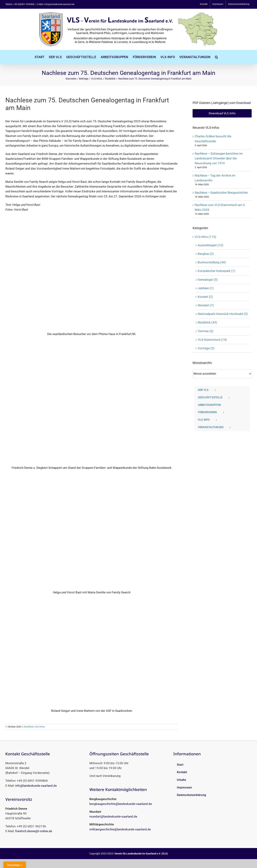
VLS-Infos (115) (205, 237)
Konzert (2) (205, 297)
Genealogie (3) (208, 280)
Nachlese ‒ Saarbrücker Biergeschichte (221, 193)
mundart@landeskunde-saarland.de (113, 816)
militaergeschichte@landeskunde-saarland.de (120, 829)
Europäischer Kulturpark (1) (216, 271)
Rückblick (29, 727)
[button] (216, 57)
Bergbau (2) (206, 254)
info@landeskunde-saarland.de (36, 786)
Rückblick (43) (207, 322)
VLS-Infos (40, 727)
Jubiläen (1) (206, 288)
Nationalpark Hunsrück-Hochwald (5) (223, 314)
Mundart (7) (206, 305)
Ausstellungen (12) (211, 245)
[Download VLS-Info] (222, 113)
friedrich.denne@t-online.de (34, 831)
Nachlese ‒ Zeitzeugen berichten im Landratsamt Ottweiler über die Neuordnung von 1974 (219, 158)
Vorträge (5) (206, 348)
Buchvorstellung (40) (212, 262)
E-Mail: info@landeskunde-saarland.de (56, 4)
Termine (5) (206, 331)
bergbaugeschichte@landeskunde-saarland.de (121, 804)
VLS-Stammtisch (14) (212, 340)
